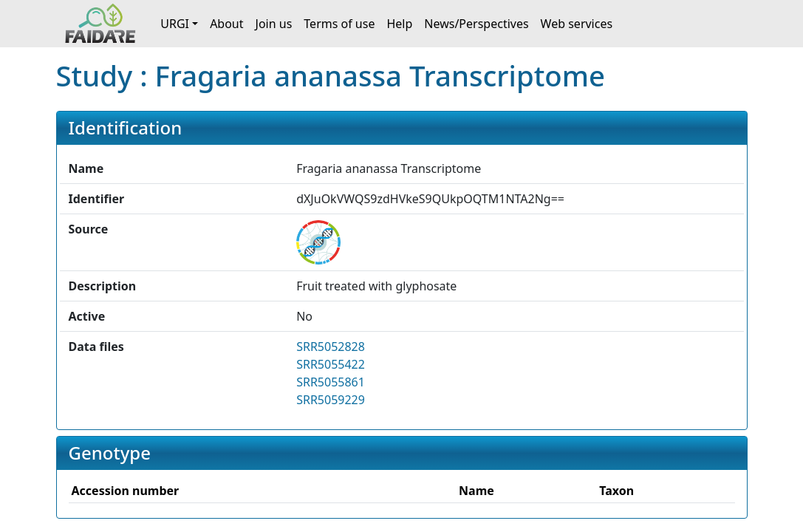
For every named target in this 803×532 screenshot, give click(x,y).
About (226, 24)
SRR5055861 (331, 382)
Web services (577, 24)
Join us (274, 24)
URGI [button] (175, 24)
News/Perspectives (476, 24)
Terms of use (339, 24)
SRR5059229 (331, 400)
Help (399, 24)
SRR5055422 (331, 364)
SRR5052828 (331, 347)
